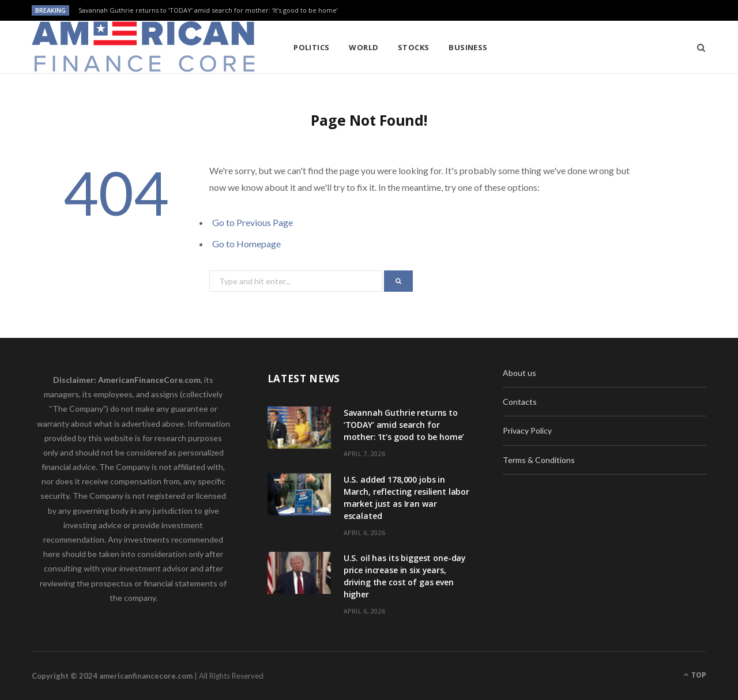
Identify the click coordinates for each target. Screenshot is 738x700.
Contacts (520, 402)
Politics (312, 47)
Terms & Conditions (539, 460)
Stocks (414, 47)
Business (468, 47)
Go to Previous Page (253, 222)
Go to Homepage (246, 244)
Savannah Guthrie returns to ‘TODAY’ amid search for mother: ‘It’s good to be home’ (208, 10)
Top (695, 675)
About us (519, 373)
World (364, 47)
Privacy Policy (527, 430)
